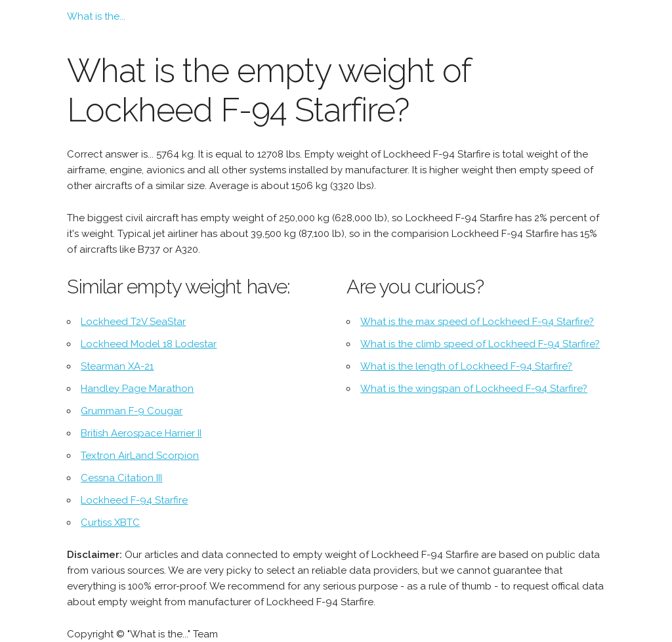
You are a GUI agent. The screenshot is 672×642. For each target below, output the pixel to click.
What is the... (96, 16)
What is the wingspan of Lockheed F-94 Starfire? (474, 389)
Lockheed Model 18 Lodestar (149, 344)
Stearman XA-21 (117, 366)
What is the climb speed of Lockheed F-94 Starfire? (480, 344)
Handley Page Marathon (137, 389)
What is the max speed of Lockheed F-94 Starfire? (477, 322)
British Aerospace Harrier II (141, 433)
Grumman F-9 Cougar (132, 411)
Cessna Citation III (121, 478)
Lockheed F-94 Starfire (134, 500)
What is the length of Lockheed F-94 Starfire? (466, 366)
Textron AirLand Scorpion (140, 456)
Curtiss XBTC (110, 523)
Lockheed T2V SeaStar (133, 322)
